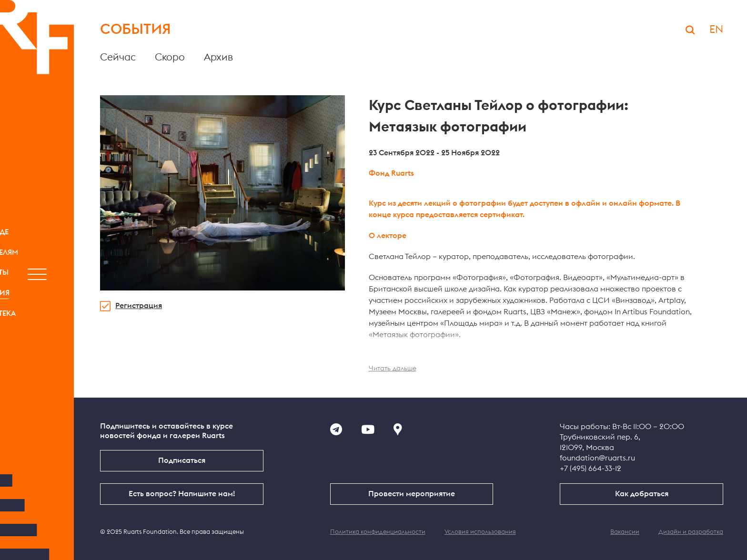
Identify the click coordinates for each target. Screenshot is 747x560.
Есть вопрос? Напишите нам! (182, 494)
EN (716, 30)
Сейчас (118, 57)
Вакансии (625, 532)
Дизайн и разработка (691, 532)
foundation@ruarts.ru (597, 458)
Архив (218, 57)
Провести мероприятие (412, 494)
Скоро (170, 57)
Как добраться (642, 494)
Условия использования (480, 532)
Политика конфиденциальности (378, 532)
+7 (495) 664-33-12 (591, 469)
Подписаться (182, 460)
